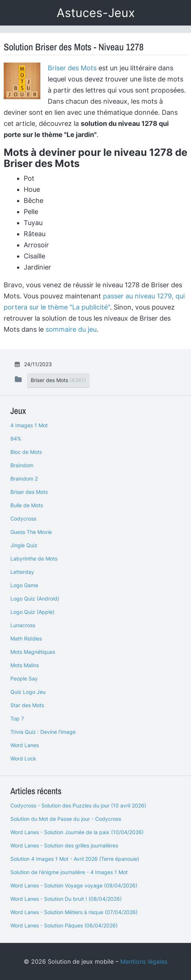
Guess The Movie (31, 532)
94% (16, 439)
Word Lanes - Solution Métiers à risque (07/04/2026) (74, 912)
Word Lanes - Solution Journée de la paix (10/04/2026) (77, 832)
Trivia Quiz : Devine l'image (43, 732)
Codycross (23, 519)
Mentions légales (144, 961)
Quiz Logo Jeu (28, 692)
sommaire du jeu (71, 329)
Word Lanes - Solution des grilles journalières (64, 845)
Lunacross (23, 625)
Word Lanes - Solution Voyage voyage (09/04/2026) (74, 885)
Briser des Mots (72, 68)
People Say (24, 678)
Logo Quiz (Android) (35, 598)
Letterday (22, 572)
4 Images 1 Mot (29, 425)
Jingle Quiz (24, 545)
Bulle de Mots (27, 505)
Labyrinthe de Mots (34, 558)
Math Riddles (26, 638)
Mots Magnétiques (33, 652)
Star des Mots (27, 705)
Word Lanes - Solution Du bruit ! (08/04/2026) (66, 899)
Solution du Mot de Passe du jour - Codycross (66, 819)
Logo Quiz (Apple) (32, 612)
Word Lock (23, 758)
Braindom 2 (24, 479)
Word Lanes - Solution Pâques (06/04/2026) (64, 925)
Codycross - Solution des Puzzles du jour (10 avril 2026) (78, 805)
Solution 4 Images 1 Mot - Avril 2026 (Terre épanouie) (75, 859)
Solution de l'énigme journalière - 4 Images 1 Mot (69, 872)
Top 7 (17, 718)
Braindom (22, 465)
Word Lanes (25, 745)
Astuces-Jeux (96, 13)
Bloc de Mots (26, 452)
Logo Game (24, 585)
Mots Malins (25, 665)
